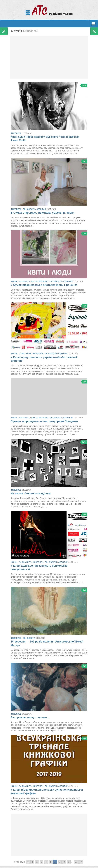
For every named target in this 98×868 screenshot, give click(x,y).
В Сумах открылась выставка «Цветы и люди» (43, 213)
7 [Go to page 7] (60, 862)
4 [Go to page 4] (46, 862)
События (41, 209)
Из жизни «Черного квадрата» (31, 493)
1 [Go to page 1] (32, 862)
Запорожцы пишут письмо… (30, 717)
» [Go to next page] (81, 862)
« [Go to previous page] (28, 862)
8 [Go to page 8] (64, 862)
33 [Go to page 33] (76, 862)
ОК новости (29, 209)
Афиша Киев (25, 354)
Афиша (14, 281)
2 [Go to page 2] (37, 862)
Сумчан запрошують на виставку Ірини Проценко (44, 421)
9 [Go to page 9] (69, 862)
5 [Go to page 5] (51, 862)
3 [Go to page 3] (42, 862)
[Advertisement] (49, 58)
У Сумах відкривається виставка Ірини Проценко (44, 285)
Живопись (16, 133)
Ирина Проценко (40, 281)
